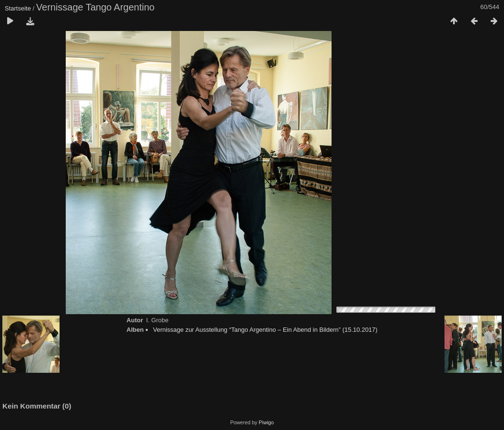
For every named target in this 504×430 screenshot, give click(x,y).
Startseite (18, 8)
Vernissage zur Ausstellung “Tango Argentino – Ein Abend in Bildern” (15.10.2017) (265, 330)
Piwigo (266, 422)
